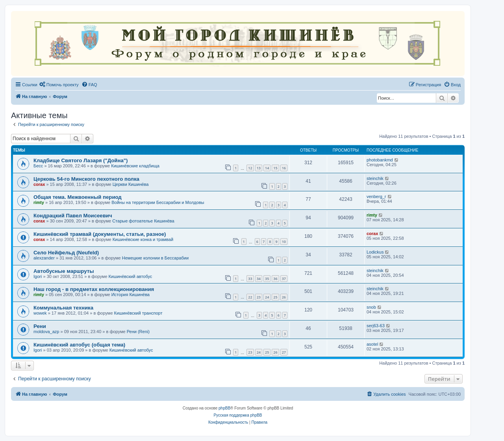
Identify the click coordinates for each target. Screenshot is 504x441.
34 (259, 279)
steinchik (375, 178)
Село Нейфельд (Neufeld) (66, 253)
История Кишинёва (131, 295)
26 (284, 297)
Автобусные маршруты (64, 271)
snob (371, 307)
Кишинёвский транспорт (138, 313)
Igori (38, 276)
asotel (372, 344)
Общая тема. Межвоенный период (78, 197)
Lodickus (375, 252)
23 (259, 297)
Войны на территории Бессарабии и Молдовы (158, 202)
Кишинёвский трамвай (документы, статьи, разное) (100, 234)
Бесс (38, 166)
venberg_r (376, 196)
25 (275, 297)
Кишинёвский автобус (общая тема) (79, 345)
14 (267, 168)
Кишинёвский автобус (131, 276)
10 (284, 242)
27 (284, 352)
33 (250, 279)
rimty (39, 202)
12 (250, 168)
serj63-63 (376, 326)
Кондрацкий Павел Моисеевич (73, 216)
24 (267, 297)
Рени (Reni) (138, 332)
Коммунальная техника (63, 308)
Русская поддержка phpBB (238, 415)
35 (267, 279)
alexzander (44, 258)
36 (275, 279)
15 (275, 168)
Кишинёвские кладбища (135, 166)
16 (284, 168)
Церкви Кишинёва (131, 184)
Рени (40, 326)
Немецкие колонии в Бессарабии (155, 258)
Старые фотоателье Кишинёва (143, 221)
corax (39, 184)
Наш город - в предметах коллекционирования (94, 289)
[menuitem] (59, 85)
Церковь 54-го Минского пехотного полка (86, 179)
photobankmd (380, 160)
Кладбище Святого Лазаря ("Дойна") (81, 160)
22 (250, 297)
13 (259, 168)
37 (284, 279)
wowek (40, 313)
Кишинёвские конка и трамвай (143, 239)
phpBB (224, 408)
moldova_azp (46, 332)
